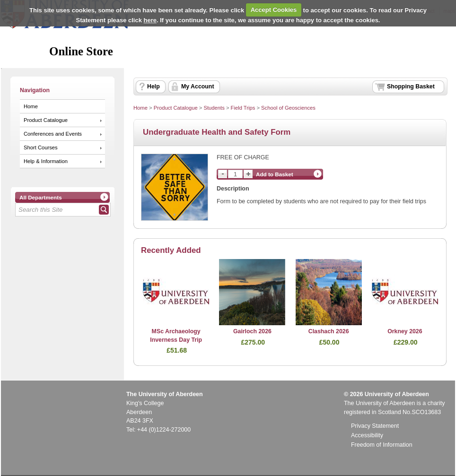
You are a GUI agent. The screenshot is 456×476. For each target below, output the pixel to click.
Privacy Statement (375, 426)
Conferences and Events (53, 134)
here (150, 20)
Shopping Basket (411, 87)
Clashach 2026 (329, 331)
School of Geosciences (288, 108)
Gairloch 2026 (252, 331)
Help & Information (46, 161)
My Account (198, 87)
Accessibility (367, 435)
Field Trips (243, 108)
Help (153, 87)
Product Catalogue (46, 120)
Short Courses (41, 147)
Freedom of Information (382, 445)
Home (31, 106)
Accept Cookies (274, 10)
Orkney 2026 (405, 331)
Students (214, 108)
